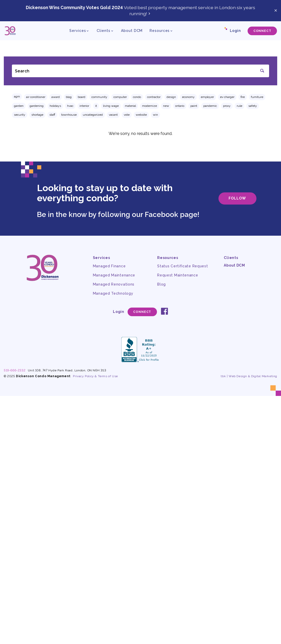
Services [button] (78, 31)
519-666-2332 (15, 370)
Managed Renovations (114, 284)
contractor (154, 97)
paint (194, 106)
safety (253, 106)
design (171, 97)
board (82, 97)
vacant (113, 115)
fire (243, 97)
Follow (237, 198)
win (155, 115)
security (20, 115)
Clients (231, 258)
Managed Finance (109, 266)
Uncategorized (93, 115)
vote (127, 115)
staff (52, 115)
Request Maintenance (178, 275)
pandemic (210, 106)
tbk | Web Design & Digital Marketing (249, 376)
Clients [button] (103, 31)
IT (96, 106)
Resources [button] (160, 31)
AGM (17, 96)
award (56, 97)
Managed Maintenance (114, 275)
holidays (55, 106)
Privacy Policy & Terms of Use (95, 376)
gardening (37, 106)
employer (207, 97)
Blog (69, 97)
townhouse (69, 115)
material (130, 106)
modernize (149, 106)
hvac (70, 106)
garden (19, 106)
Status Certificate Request (183, 266)
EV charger (227, 97)
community (99, 97)
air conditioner (36, 97)
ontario (180, 106)
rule (239, 106)
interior (84, 106)
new (166, 106)
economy (188, 97)
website (141, 115)
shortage (37, 115)
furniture (257, 97)
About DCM (132, 31)
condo (137, 97)
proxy (227, 106)
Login (235, 31)
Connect (262, 31)
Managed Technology (113, 293)
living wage (111, 106)
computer (120, 97)
